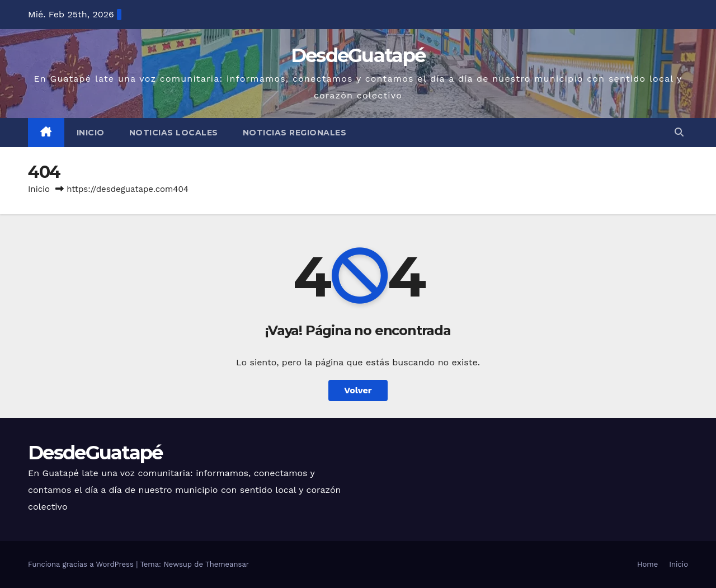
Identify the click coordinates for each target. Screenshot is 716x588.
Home (647, 564)
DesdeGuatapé (358, 55)
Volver (358, 390)
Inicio (91, 133)
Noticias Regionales (295, 133)
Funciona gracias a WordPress (82, 564)
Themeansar (227, 564)
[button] (679, 132)
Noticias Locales (174, 133)
